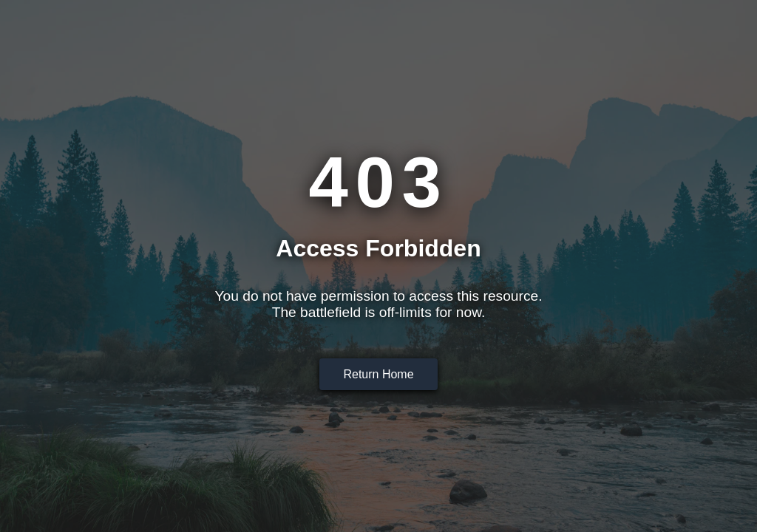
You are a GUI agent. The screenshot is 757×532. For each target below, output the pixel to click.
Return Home (378, 374)
